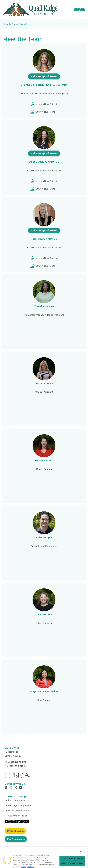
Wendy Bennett (44, 460)
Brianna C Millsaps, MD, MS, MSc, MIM (44, 85)
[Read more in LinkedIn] (21, 788)
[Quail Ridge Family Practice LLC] (30, 10)
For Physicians (16, 839)
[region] (44, 857)
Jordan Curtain (44, 383)
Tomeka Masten (44, 306)
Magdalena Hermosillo (44, 692)
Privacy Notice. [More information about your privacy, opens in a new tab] (28, 867)
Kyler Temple (44, 537)
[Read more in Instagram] (11, 788)
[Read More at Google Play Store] (23, 821)
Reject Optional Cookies (72, 863)
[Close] (81, 851)
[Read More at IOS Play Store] (11, 821)
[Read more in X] (16, 788)
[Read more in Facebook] (6, 788)
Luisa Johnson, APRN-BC (44, 162)
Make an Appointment (44, 76)
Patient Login (15, 831)
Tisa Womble (44, 614)
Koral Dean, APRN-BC (44, 239)
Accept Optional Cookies (72, 858)
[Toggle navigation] (79, 10)
